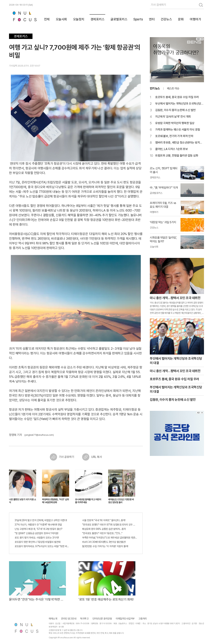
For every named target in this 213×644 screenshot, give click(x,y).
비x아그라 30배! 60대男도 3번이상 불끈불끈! (104, 542)
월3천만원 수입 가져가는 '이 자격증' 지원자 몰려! (105, 546)
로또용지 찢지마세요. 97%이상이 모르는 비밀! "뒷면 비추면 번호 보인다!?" (42, 546)
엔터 (152, 19)
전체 (47, 19)
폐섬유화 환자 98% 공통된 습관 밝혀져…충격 (104, 529)
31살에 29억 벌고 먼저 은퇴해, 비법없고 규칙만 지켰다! (41, 520)
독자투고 (84, 619)
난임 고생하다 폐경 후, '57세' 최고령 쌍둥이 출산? (39, 529)
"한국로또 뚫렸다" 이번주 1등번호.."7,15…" (102, 533)
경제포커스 (97, 19)
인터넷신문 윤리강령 (102, 619)
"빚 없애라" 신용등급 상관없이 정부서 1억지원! (36, 533)
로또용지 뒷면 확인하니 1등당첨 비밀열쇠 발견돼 (37, 542)
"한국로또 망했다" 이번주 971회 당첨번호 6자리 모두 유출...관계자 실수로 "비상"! (110, 525)
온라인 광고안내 (69, 619)
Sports (138, 19)
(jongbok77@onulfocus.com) (39, 435)
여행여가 (195, 19)
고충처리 (143, 619)
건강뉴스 (166, 19)
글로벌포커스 (119, 19)
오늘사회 (61, 19)
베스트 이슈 (173, 88)
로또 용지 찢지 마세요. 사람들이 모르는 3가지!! (37, 538)
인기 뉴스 (155, 88)
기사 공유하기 (62, 457)
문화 (181, 19)
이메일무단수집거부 (125, 619)
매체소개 (53, 619)
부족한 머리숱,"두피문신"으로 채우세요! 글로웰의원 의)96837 (110, 538)
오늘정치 (79, 19)
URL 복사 (92, 457)
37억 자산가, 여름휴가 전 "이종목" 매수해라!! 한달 (38, 525)
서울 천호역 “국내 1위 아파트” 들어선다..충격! (104, 520)
